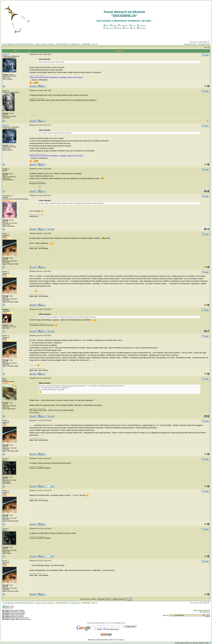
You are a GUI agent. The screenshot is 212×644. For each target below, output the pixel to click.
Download (141, 28)
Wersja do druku (205, 612)
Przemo (109, 623)
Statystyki (141, 26)
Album (126, 28)
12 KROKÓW (86, 44)
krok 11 (95, 44)
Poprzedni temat (190, 44)
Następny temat (204, 44)
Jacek (5, 54)
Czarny (5, 310)
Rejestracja (108, 28)
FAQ (106, 26)
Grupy (133, 26)
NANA (5, 234)
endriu (5, 169)
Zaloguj (118, 28)
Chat (133, 28)
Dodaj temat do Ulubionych (201, 610)
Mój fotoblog (34, 413)
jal (3, 378)
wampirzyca (7, 196)
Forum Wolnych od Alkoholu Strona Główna (18, 44)
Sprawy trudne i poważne (45, 44)
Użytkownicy (123, 26)
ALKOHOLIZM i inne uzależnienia (68, 44)
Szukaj (113, 26)
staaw (5, 91)
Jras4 (5, 459)
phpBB (97, 623)
